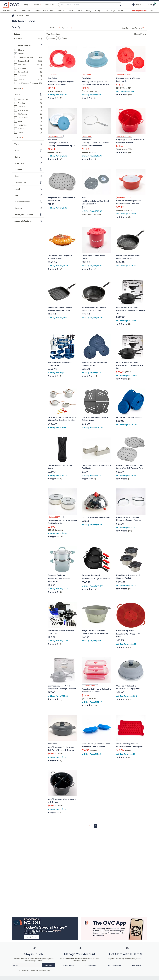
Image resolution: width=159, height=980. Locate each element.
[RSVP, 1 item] (28, 121)
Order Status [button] (68, 965)
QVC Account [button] (91, 965)
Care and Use (20, 182)
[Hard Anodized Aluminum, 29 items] (28, 83)
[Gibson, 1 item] (28, 132)
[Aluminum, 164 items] (28, 68)
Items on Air (50, 5)
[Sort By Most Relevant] (138, 28)
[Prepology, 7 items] (28, 103)
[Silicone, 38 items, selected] (28, 50)
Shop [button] (26, 5)
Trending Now (26, 11)
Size (16, 195)
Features (18, 170)
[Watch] (37, 5)
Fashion (79, 11)
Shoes (106, 11)
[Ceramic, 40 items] (28, 79)
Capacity (18, 208)
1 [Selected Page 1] (96, 826)
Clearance (60, 11)
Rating (17, 157)
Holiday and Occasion (24, 215)
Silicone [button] (53, 38)
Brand (17, 95)
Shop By (18, 189)
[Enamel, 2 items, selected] (28, 54)
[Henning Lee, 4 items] (28, 99)
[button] (134, 5)
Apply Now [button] (137, 965)
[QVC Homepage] (13, 16)
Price (17, 150)
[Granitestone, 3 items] (28, 118)
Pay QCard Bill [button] (114, 965)
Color (17, 176)
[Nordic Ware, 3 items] (28, 125)
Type (17, 144)
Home (121, 11)
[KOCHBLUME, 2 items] (28, 110)
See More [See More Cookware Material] (18, 88)
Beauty (88, 11)
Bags (113, 11)
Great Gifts (19, 163)
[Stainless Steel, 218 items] (28, 61)
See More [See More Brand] (18, 138)
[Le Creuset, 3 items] (28, 107)
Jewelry (97, 11)
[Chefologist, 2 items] (28, 114)
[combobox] (88, 5)
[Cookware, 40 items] (28, 39)
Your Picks (7, 11)
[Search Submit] (120, 5)
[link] (59, 28)
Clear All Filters (140, 34)
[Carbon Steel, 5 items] (28, 72)
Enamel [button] (64, 38)
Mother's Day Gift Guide (44, 11)
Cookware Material (23, 45)
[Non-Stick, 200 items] (28, 65)
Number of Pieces (22, 202)
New (16, 11)
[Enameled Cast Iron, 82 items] (28, 57)
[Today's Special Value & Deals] (143, 11)
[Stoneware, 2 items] (28, 76)
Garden (70, 11)
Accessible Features (23, 221)
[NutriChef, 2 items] (28, 129)
